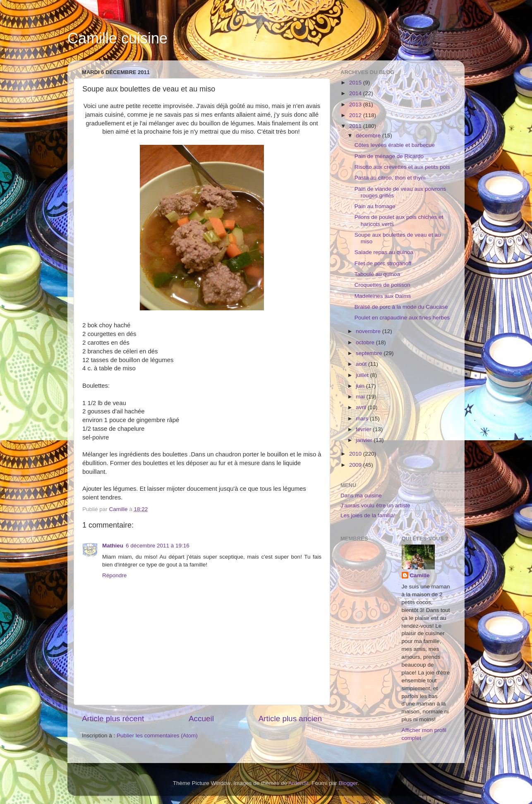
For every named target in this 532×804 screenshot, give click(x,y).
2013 (356, 104)
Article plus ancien (290, 719)
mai (361, 397)
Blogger (348, 783)
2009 (356, 465)
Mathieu (113, 546)
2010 (356, 454)
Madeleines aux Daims (383, 296)
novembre (369, 331)
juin (361, 386)
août (362, 364)
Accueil (201, 719)
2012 (356, 115)
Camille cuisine (117, 38)
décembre (369, 136)
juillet (363, 375)
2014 (356, 93)
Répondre (114, 575)
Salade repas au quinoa (384, 252)
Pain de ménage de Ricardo (389, 156)
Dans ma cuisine (361, 496)
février (364, 429)
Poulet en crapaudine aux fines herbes (402, 318)
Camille (420, 575)
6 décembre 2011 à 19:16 (158, 546)
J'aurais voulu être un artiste (375, 505)
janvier (365, 440)
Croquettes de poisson (382, 285)
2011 (356, 126)
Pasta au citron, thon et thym (390, 178)
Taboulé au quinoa (377, 274)
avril (362, 407)
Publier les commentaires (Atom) (157, 736)
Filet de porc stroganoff (383, 263)
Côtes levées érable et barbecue (395, 145)
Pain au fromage (375, 206)
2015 (356, 83)
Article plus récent (113, 719)
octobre (366, 342)
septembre (370, 353)
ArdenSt (298, 783)
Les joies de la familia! (368, 515)
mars (363, 419)
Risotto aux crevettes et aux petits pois (402, 167)
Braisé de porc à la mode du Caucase (401, 307)
